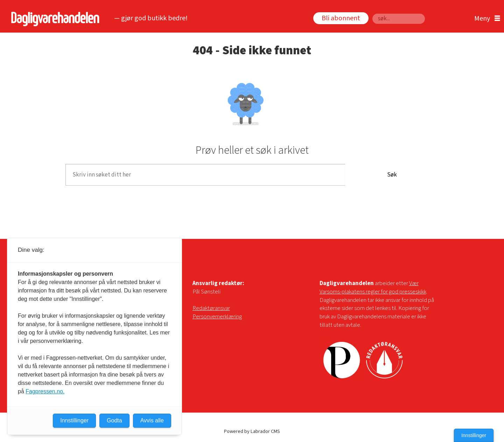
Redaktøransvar (211, 308)
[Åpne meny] (485, 19)
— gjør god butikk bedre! (151, 18)
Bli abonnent (341, 18)
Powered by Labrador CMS (252, 431)
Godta (114, 420)
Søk (372, 13)
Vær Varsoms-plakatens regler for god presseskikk (373, 288)
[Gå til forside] (53, 19)
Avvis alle (152, 420)
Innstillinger (474, 435)
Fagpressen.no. (45, 391)
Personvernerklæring (217, 317)
